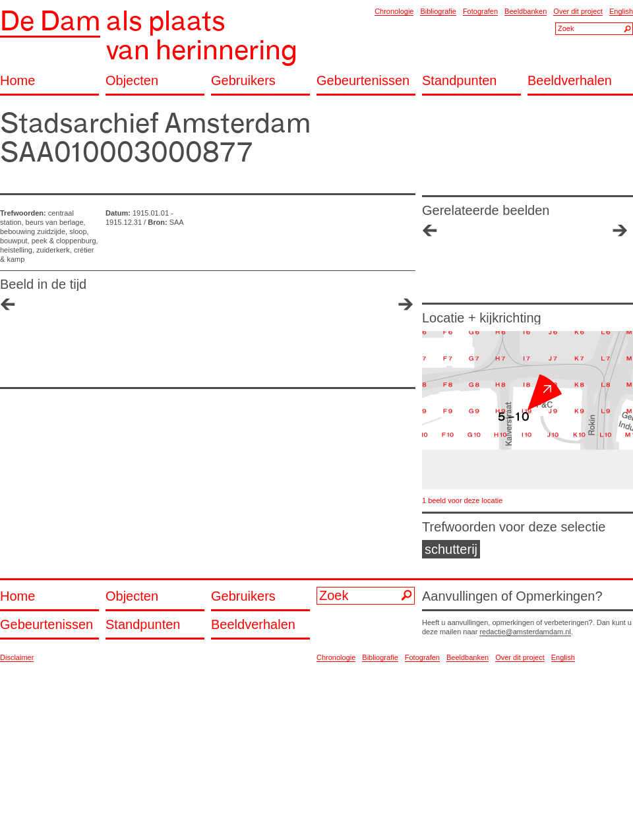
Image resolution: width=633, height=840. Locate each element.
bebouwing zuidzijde (33, 231)
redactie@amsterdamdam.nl (525, 632)
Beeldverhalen (570, 81)
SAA (177, 222)
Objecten (132, 81)
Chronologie (394, 11)
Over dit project (578, 11)
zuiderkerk (53, 250)
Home (17, 81)
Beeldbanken (526, 11)
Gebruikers (243, 81)
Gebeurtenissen (363, 81)
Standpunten (459, 81)
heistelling (16, 250)
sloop (78, 231)
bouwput (14, 241)
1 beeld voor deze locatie (462, 500)
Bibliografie (438, 11)
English (621, 11)
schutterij (451, 549)
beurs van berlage (55, 222)
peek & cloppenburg (64, 241)
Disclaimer (17, 657)
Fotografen (480, 11)
